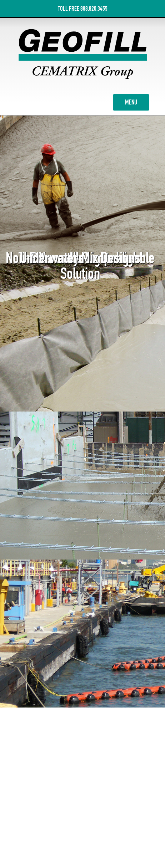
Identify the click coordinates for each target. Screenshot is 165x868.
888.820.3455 (94, 9)
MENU (137, 102)
